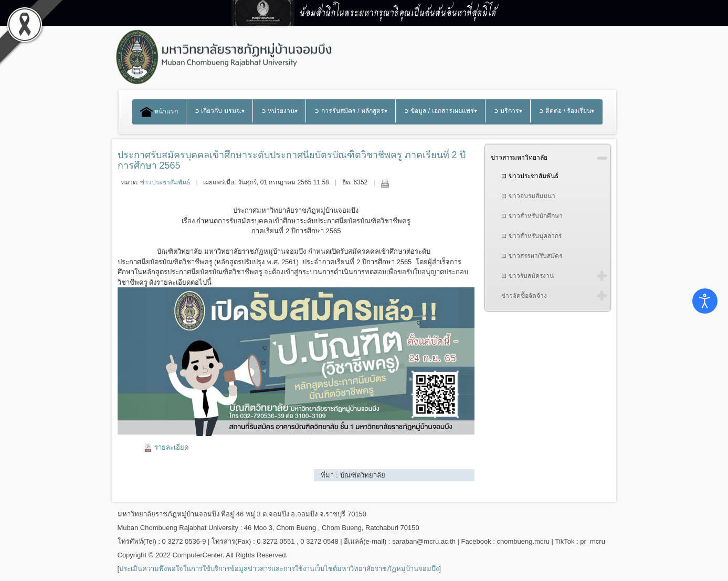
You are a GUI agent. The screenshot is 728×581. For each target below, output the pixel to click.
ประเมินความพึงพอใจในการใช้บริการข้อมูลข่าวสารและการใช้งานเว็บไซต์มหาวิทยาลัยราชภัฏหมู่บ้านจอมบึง (279, 569)
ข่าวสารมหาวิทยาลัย (519, 158)
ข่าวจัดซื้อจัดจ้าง (524, 296)
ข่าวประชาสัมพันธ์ (165, 182)
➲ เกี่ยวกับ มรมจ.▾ (219, 111)
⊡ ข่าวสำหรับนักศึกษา (532, 216)
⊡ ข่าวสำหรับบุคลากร (531, 236)
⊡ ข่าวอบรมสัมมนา (528, 196)
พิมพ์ (385, 183)
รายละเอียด (171, 447)
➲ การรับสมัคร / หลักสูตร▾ (351, 111)
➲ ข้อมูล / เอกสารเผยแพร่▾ (440, 111)
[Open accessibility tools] (705, 301)
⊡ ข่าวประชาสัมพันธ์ (530, 176)
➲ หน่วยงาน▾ (279, 111)
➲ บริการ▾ (508, 111)
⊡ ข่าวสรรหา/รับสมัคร (532, 256)
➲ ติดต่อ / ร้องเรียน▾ (567, 111)
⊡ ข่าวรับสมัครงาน (527, 276)
